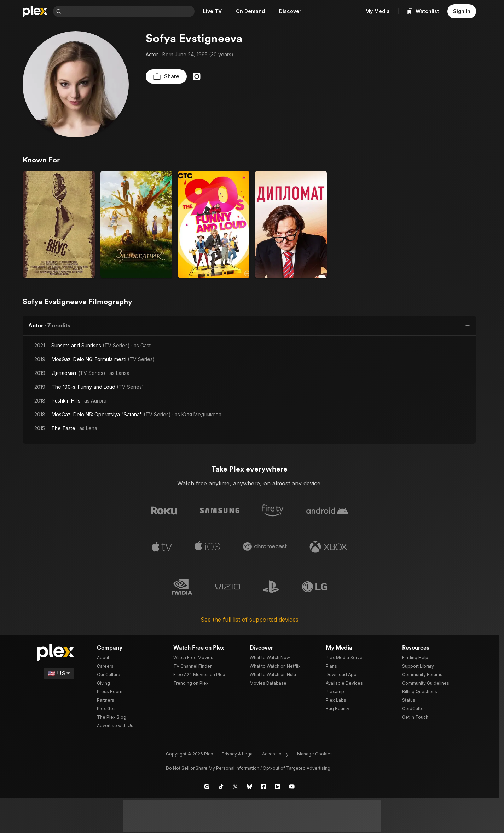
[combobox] (129, 11)
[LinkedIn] (278, 786)
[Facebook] (263, 786)
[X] (235, 786)
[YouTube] (292, 786)
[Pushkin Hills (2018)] (136, 224)
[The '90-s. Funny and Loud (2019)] (214, 224)
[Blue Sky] (249, 786)
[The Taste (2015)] (59, 224)
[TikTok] (221, 786)
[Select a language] (60, 672)
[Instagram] (191, 76)
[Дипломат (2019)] (291, 224)
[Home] (35, 11)
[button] (163, 76)
